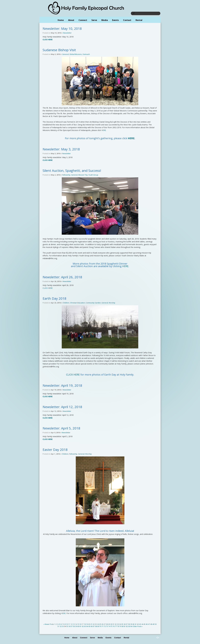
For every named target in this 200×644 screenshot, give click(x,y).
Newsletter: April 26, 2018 (62, 277)
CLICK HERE (48, 288)
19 (87, 624)
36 (125, 624)
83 (129, 626)
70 (100, 626)
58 (74, 626)
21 (91, 624)
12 (72, 624)
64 (87, 626)
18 (85, 624)
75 (111, 626)
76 (114, 626)
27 (105, 624)
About (71, 20)
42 (138, 624)
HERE (104, 130)
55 (67, 626)
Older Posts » (138, 626)
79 (120, 626)
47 (149, 624)
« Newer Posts (49, 624)
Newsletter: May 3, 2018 (61, 149)
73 (107, 626)
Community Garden (93, 303)
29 (109, 624)
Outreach (86, 54)
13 (74, 624)
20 (89, 624)
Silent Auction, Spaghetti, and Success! (72, 171)
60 (78, 626)
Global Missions (76, 54)
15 (78, 624)
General (65, 54)
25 (100, 624)
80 (123, 626)
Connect (83, 20)
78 (118, 626)
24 (98, 624)
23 (96, 624)
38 (129, 624)
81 (125, 626)
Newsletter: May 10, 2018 (62, 29)
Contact (127, 20)
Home (61, 20)
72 (105, 626)
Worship (112, 303)
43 (140, 624)
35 (122, 624)
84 (131, 626)
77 (116, 626)
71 (103, 626)
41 (136, 624)
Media (105, 20)
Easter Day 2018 (55, 450)
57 (72, 626)
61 (80, 626)
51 (58, 626)
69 (98, 626)
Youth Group (93, 175)
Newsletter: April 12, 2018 (62, 407)
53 (63, 626)
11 (69, 624)
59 (76, 626)
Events (115, 20)
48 (151, 624)
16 (80, 624)
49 (153, 624)
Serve (94, 20)
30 (111, 624)
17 (83, 624)
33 (118, 624)
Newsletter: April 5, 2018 (61, 428)
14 (76, 624)
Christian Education (77, 303)
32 (116, 624)
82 (127, 626)
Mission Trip (83, 175)
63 (85, 626)
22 (94, 624)
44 (142, 624)
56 (70, 626)
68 (96, 626)
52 (61, 626)
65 (89, 626)
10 (67, 624)
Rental (139, 20)
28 (107, 624)
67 (94, 626)
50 (156, 624)
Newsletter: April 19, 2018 (62, 385)
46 (147, 624)
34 (120, 624)
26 (102, 624)
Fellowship (66, 175)
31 (114, 624)
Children (66, 303)
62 (83, 626)
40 (133, 624)
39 (131, 624)
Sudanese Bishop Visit (59, 50)
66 (92, 626)
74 (109, 626)
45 (145, 624)
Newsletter (67, 33)
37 (127, 624)
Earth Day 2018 (54, 298)
